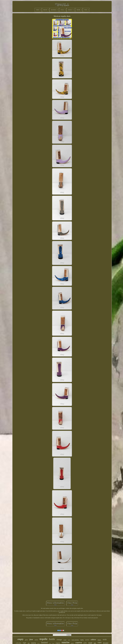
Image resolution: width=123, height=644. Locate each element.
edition (93, 640)
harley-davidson (75, 640)
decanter (106, 643)
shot (29, 643)
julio (85, 643)
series (36, 640)
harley (82, 640)
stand (90, 643)
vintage (59, 640)
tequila (43, 639)
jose (31, 639)
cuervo (79, 642)
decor (38, 643)
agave (72, 643)
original (58, 643)
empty (20, 639)
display (99, 640)
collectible (18, 643)
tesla (105, 639)
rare (100, 642)
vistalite (65, 640)
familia (87, 640)
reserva (33, 643)
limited (44, 643)
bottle (52, 639)
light (95, 643)
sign (24, 643)
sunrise (66, 642)
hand (53, 643)
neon (69, 640)
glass (26, 640)
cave (50, 643)
